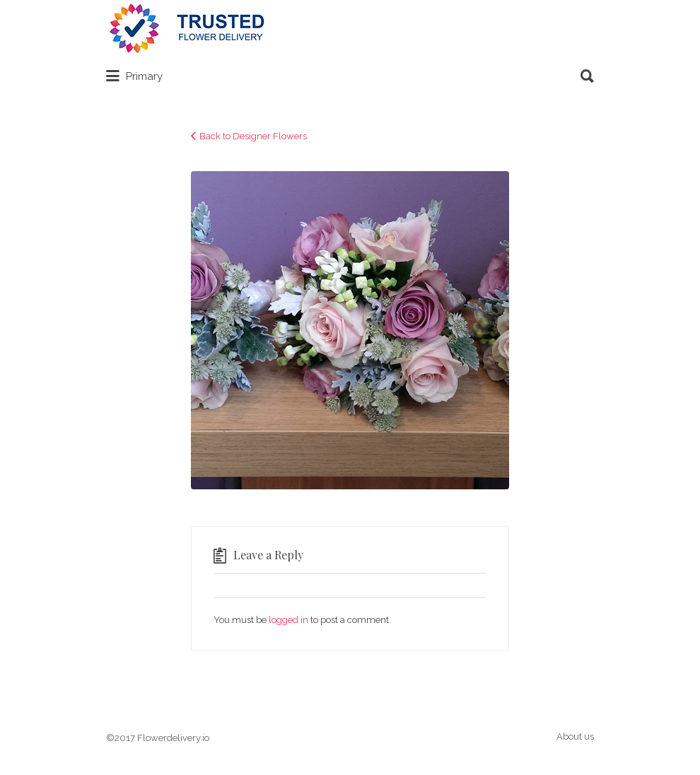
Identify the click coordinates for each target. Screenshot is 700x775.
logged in (288, 620)
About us (575, 736)
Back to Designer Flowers (253, 136)
